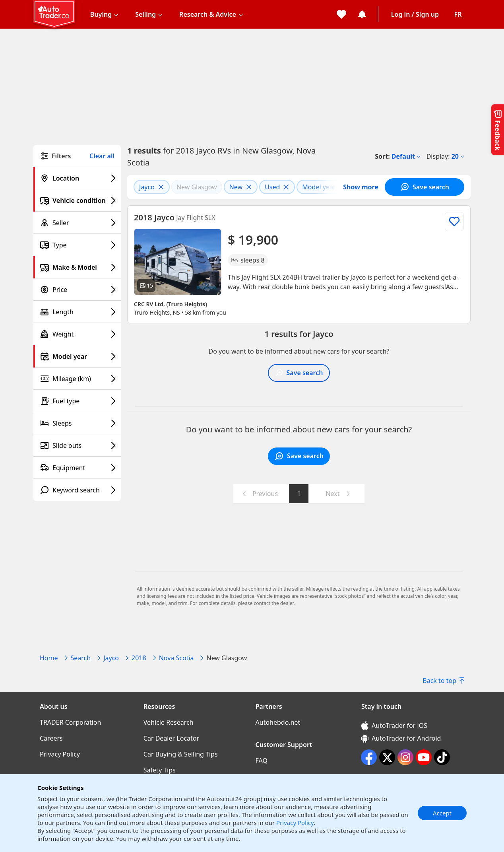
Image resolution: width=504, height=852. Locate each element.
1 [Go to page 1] (299, 494)
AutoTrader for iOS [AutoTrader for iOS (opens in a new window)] (394, 726)
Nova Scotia (176, 658)
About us (54, 706)
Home (49, 658)
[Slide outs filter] (77, 445)
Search (81, 658)
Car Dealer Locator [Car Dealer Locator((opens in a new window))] (171, 738)
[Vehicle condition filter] (77, 200)
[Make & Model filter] (77, 267)
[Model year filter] (77, 356)
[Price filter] (77, 290)
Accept (442, 813)
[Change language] (458, 14)
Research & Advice (208, 14)
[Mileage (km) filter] (77, 379)
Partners (269, 706)
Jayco (111, 658)
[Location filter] (77, 178)
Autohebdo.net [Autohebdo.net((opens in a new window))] (278, 722)
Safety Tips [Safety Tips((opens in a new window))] (160, 770)
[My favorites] (341, 14)
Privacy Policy (295, 823)
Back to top (443, 681)
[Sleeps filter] (77, 423)
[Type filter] (77, 245)
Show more (361, 187)
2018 (139, 658)
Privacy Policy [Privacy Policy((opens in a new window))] (60, 754)
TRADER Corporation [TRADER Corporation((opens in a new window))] (70, 722)
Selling (145, 14)
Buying (101, 14)
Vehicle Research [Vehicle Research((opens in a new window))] (169, 722)
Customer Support (284, 745)
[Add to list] (454, 222)
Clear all (102, 156)
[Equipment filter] (77, 468)
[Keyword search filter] (77, 490)
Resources (159, 706)
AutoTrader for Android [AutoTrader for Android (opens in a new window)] (401, 738)
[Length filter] (77, 312)
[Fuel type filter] (77, 401)
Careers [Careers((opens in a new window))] (51, 738)
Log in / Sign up (415, 14)
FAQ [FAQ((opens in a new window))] (262, 761)
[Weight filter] (77, 334)
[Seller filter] (77, 223)
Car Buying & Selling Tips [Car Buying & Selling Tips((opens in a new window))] (181, 754)
